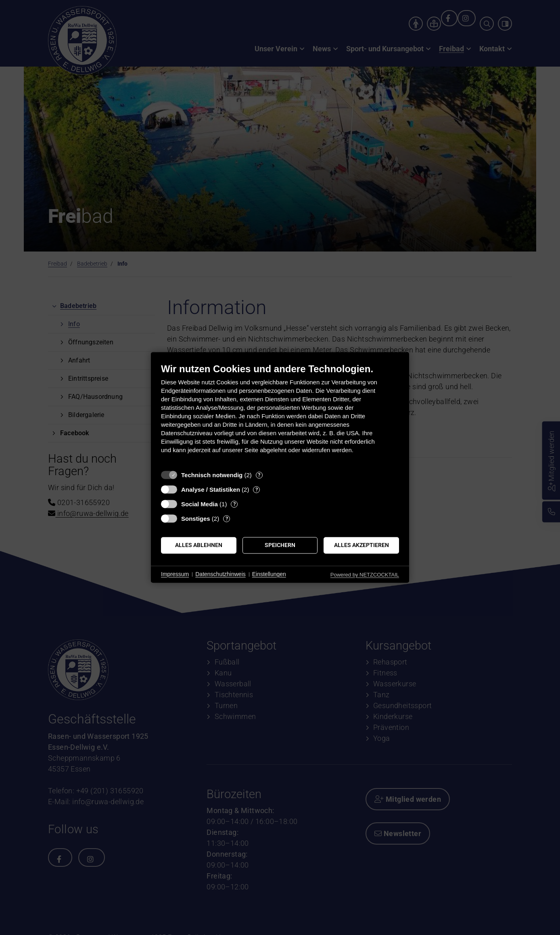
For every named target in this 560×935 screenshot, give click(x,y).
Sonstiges (196, 519)
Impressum (175, 574)
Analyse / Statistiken (211, 490)
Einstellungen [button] (269, 574)
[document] (280, 414)
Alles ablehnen (199, 545)
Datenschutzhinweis (220, 574)
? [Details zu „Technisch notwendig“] (259, 475)
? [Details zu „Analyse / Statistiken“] (257, 490)
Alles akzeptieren (361, 545)
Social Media (200, 504)
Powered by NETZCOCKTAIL (365, 575)
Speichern (280, 545)
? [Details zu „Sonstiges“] (227, 519)
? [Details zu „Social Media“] (234, 504)
